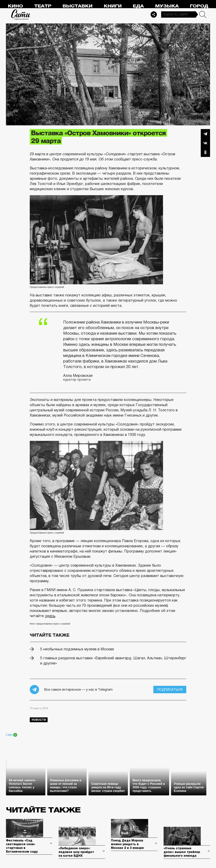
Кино (15, 6)
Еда (138, 6)
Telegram (205, 134)
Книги (113, 6)
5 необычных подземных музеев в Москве (77, 649)
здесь (50, 616)
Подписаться (170, 690)
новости (39, 720)
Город (199, 6)
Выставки (77, 6)
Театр (43, 6)
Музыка (167, 6)
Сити (21, 14)
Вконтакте (205, 143)
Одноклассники (205, 152)
